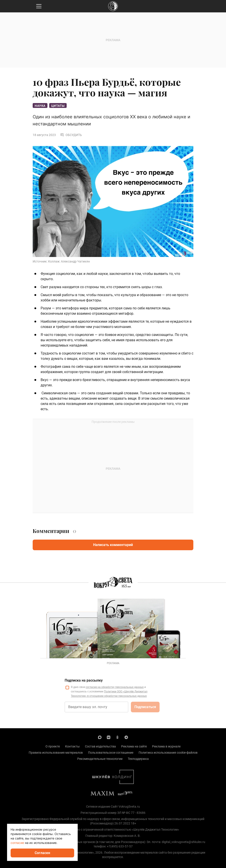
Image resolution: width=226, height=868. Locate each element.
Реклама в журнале (166, 746)
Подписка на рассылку (84, 680)
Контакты (72, 746)
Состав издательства (100, 746)
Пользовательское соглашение (111, 753)
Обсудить (71, 135)
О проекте (53, 746)
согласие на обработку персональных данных (115, 687)
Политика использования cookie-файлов (168, 753)
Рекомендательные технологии (100, 759)
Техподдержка (138, 759)
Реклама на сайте (134, 746)
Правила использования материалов (56, 753)
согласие (17, 843)
